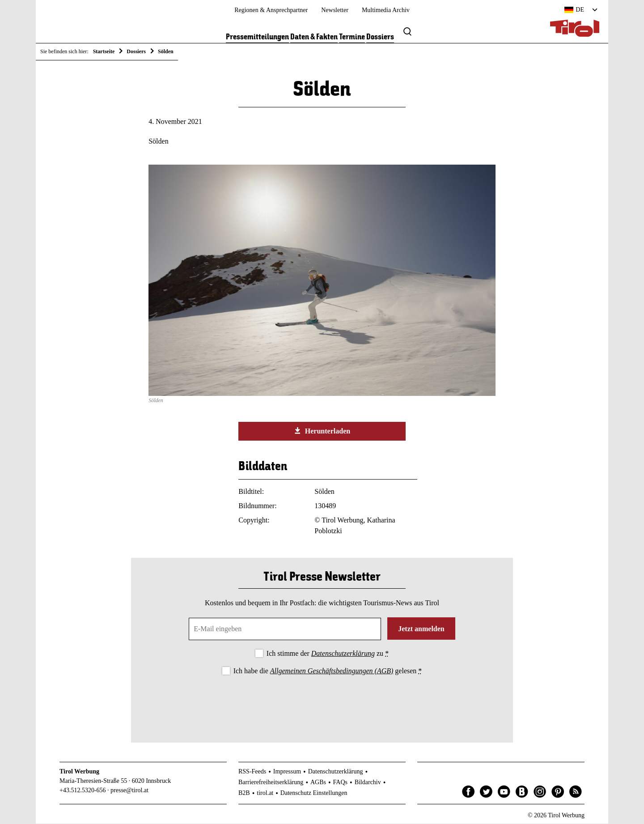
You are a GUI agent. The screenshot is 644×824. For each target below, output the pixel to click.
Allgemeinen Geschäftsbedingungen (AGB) (332, 671)
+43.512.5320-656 (83, 791)
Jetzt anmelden (421, 629)
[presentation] (322, 702)
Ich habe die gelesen (328, 671)
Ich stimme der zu (328, 653)
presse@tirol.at (129, 791)
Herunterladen (322, 431)
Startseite (104, 51)
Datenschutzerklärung (343, 653)
